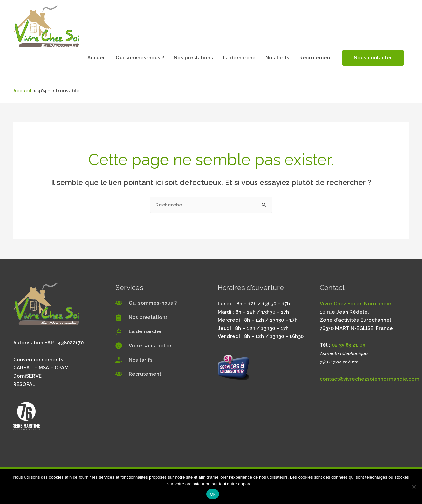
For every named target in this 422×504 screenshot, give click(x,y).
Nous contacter (373, 58)
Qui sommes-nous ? (140, 58)
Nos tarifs (277, 58)
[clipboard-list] (142, 317)
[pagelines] (138, 331)
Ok (212, 494)
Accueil (97, 58)
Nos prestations (193, 58)
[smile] (144, 346)
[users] (146, 303)
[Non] (414, 487)
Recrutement (316, 58)
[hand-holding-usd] (134, 360)
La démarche (239, 58)
